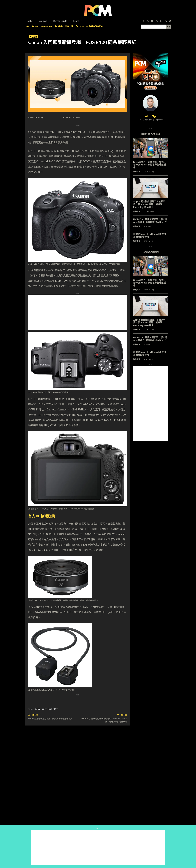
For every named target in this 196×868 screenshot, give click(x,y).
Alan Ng (39, 117)
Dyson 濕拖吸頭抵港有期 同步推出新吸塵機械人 (50, 718)
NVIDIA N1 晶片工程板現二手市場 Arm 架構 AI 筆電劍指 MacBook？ (151, 221)
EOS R (44, 709)
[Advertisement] (78, 312)
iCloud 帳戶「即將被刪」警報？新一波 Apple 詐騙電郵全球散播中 (150, 165)
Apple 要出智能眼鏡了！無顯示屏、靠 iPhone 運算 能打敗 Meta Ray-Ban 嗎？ (149, 204)
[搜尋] (169, 27)
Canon (37, 709)
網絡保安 (137, 172)
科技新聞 (33, 37)
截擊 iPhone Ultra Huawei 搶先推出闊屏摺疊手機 (150, 236)
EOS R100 (53, 709)
